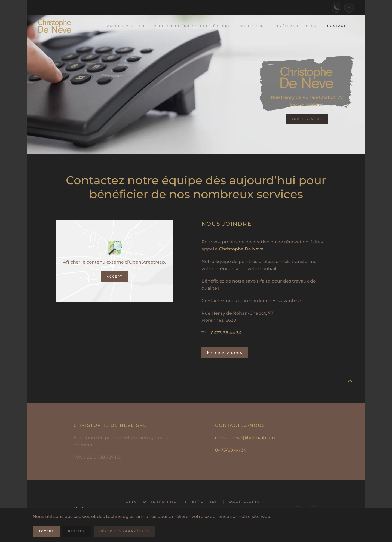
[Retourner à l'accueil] (55, 26)
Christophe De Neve (241, 249)
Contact (336, 26)
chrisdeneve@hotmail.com (245, 438)
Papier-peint (246, 502)
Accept (114, 277)
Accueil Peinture (126, 26)
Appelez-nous (307, 119)
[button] (350, 381)
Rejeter (77, 531)
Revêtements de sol (297, 26)
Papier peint (252, 26)
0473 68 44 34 (226, 333)
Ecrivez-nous (225, 353)
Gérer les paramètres (124, 531)
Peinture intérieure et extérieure (192, 26)
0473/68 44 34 (231, 450)
